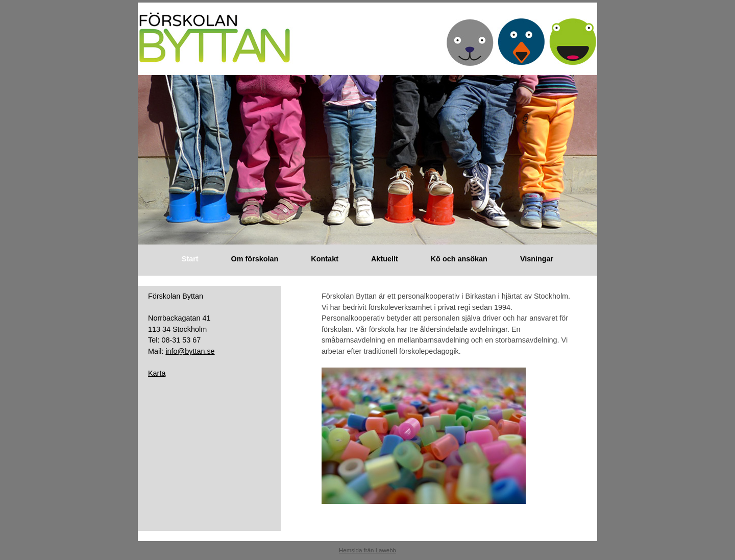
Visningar (537, 259)
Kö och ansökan (459, 259)
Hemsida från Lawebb (367, 550)
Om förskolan (255, 259)
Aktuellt (385, 259)
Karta (157, 373)
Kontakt (325, 259)
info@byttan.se (190, 351)
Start (190, 259)
